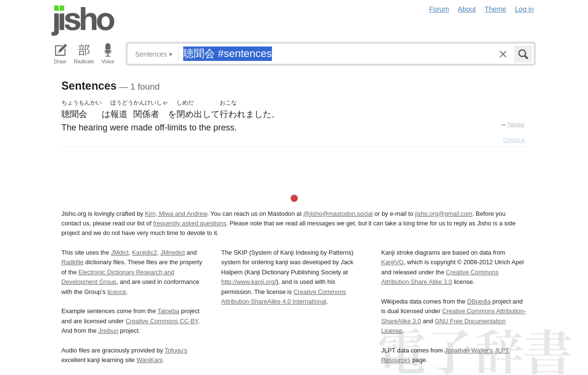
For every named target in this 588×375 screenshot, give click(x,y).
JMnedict (172, 252)
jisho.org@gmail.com (444, 214)
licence (117, 292)
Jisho (83, 21)
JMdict (120, 252)
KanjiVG (393, 262)
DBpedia (479, 301)
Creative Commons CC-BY (162, 321)
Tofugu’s (176, 350)
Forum (439, 9)
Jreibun (108, 331)
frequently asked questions (189, 223)
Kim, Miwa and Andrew (176, 214)
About (467, 9)
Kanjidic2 (144, 252)
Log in (524, 9)
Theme (496, 9)
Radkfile (72, 262)
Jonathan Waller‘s (469, 350)
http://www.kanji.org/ (249, 282)
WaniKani (150, 360)
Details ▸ (514, 140)
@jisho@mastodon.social (338, 214)
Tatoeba (516, 124)
